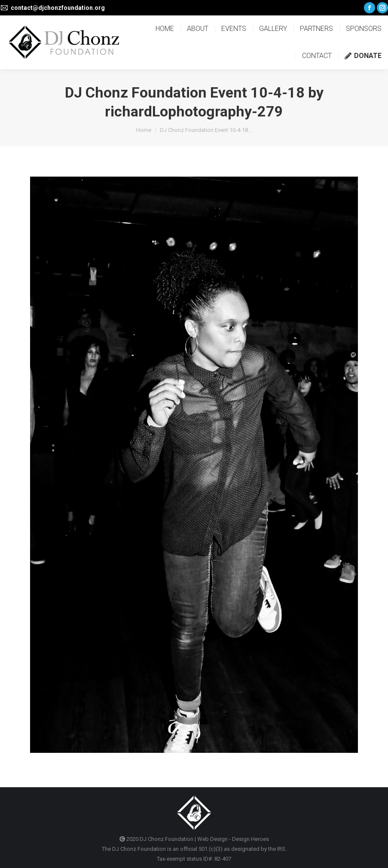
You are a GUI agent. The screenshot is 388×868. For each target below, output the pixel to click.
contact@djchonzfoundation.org (58, 8)
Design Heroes (251, 839)
